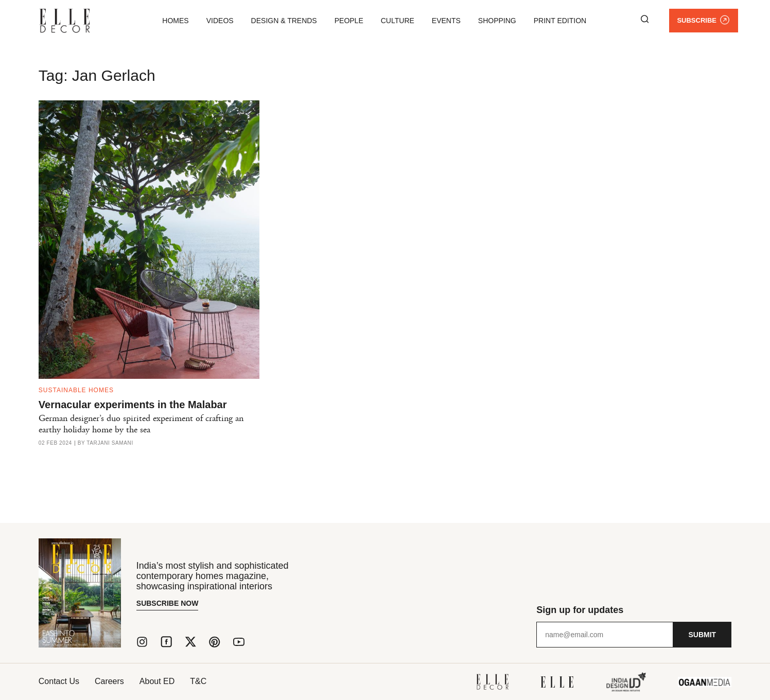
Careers (109, 681)
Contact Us (59, 681)
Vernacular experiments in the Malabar (133, 405)
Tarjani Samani (110, 443)
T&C (198, 681)
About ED (157, 681)
